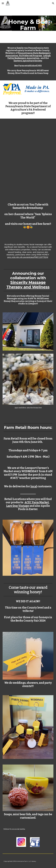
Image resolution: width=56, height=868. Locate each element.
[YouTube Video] (28, 139)
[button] (3, 3)
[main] (28, 25)
